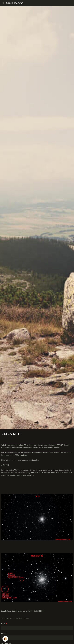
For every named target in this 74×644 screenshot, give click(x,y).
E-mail (4, 634)
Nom (3, 624)
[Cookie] (5, 639)
